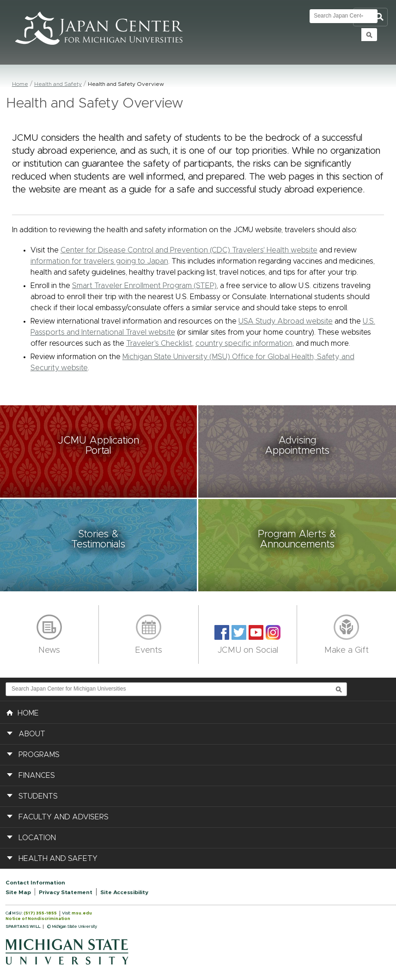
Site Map (18, 892)
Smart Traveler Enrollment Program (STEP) (144, 286)
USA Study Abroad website (286, 321)
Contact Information (35, 883)
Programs (39, 755)
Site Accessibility (124, 892)
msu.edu (82, 913)
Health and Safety (58, 84)
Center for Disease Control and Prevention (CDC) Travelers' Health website (189, 250)
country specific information (244, 343)
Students (38, 796)
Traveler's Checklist (159, 343)
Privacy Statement (66, 892)
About (32, 734)
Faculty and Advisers (64, 817)
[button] (99, 451)
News (49, 650)
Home (20, 84)
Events (149, 650)
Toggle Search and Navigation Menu (370, 17)
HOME (23, 712)
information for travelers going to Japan (99, 261)
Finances (37, 776)
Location (37, 838)
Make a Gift (347, 650)
